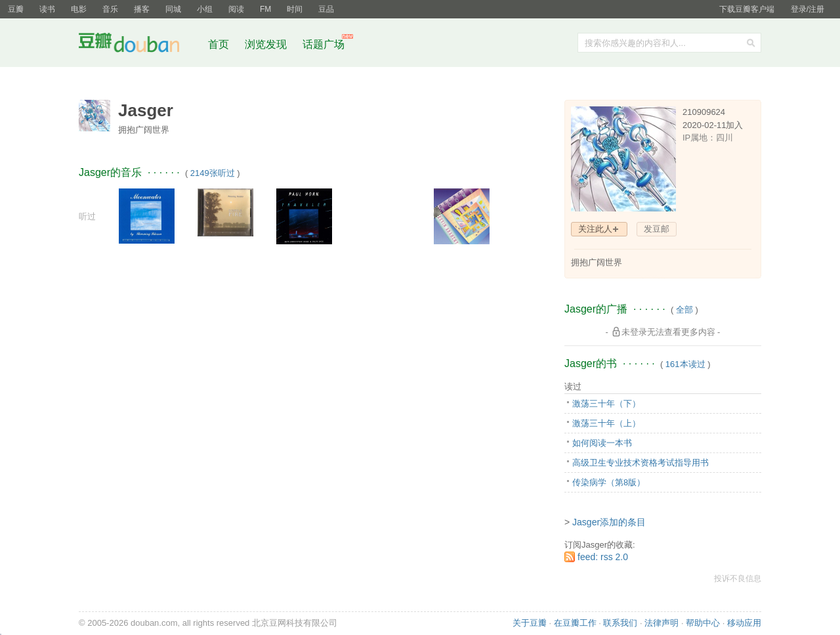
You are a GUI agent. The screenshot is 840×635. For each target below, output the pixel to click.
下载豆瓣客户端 (747, 9)
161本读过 (685, 364)
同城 (173, 9)
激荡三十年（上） (606, 423)
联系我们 (620, 623)
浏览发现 (267, 44)
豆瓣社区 (139, 45)
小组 (205, 9)
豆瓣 (16, 9)
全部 (684, 310)
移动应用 (744, 623)
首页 (219, 44)
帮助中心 (703, 623)
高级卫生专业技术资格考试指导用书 (640, 463)
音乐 (110, 9)
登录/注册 (808, 9)
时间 (295, 9)
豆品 (326, 9)
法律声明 (661, 623)
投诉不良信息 (738, 579)
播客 (142, 9)
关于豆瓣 (530, 623)
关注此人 (595, 229)
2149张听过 (213, 173)
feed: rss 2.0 (603, 557)
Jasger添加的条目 (609, 522)
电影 (79, 9)
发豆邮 (657, 229)
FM (265, 9)
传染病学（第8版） (609, 482)
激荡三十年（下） (606, 404)
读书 (47, 9)
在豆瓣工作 (575, 623)
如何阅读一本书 (602, 443)
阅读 (236, 9)
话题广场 (324, 44)
